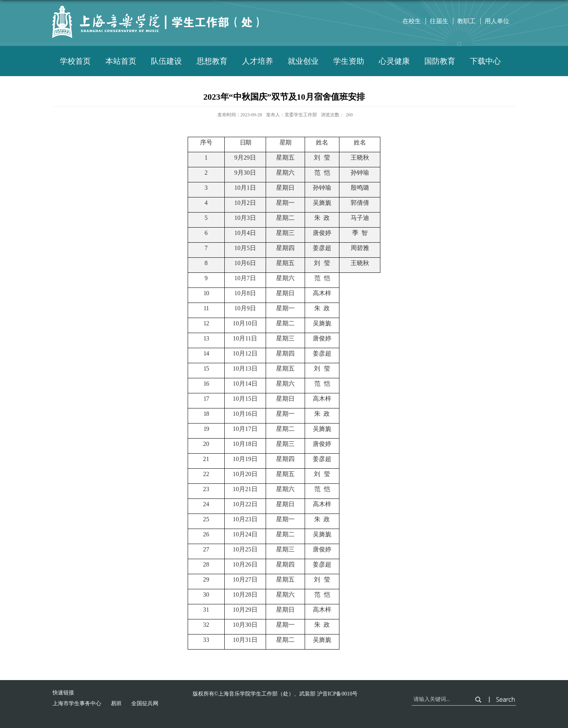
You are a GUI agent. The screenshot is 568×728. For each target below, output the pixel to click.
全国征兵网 (145, 703)
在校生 (412, 21)
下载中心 (485, 61)
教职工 (466, 21)
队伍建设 (166, 61)
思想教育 (212, 61)
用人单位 (497, 21)
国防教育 (440, 61)
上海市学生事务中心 (77, 703)
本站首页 (121, 61)
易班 (116, 703)
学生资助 (349, 61)
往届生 (439, 21)
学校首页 (75, 61)
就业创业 (303, 61)
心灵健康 (394, 61)
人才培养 (258, 61)
